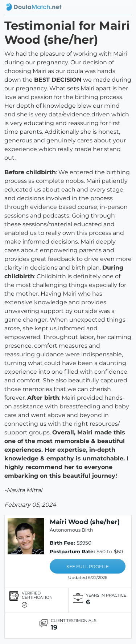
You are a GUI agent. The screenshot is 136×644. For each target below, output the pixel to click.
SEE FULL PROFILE (88, 566)
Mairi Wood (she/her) (85, 522)
